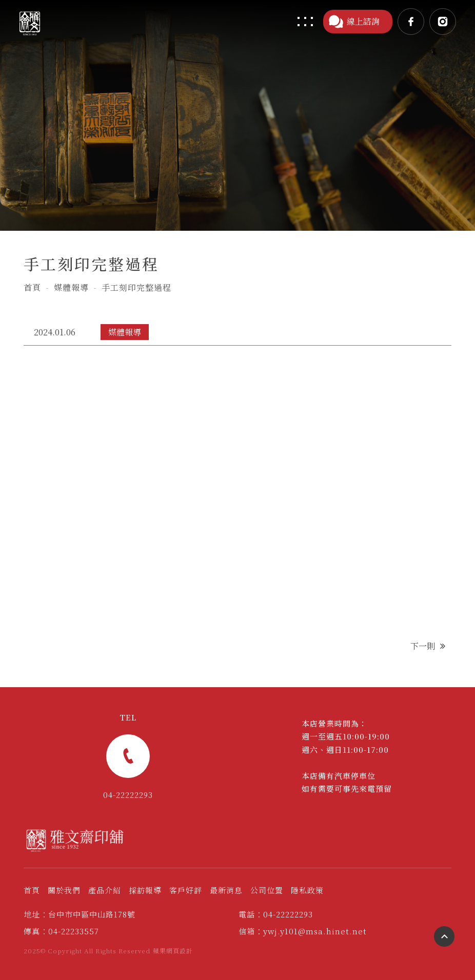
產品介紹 (105, 890)
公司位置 (267, 890)
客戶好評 (186, 890)
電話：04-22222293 (276, 914)
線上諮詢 (354, 22)
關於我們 (64, 890)
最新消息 (226, 890)
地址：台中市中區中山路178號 (80, 914)
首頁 (32, 287)
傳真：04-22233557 (61, 931)
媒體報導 (71, 287)
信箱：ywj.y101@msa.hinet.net (303, 931)
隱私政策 (307, 890)
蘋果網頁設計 (173, 951)
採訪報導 (145, 890)
